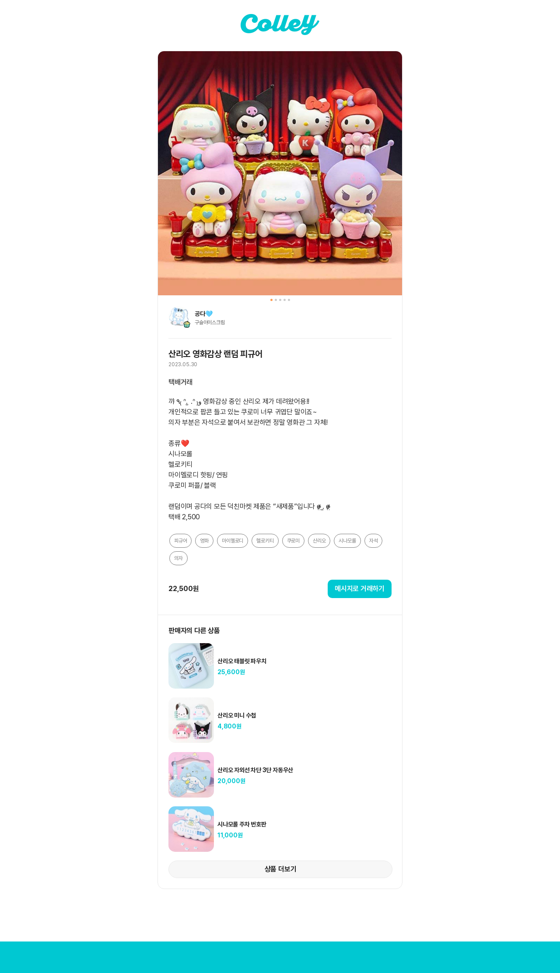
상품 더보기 (281, 869)
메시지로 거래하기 (360, 589)
